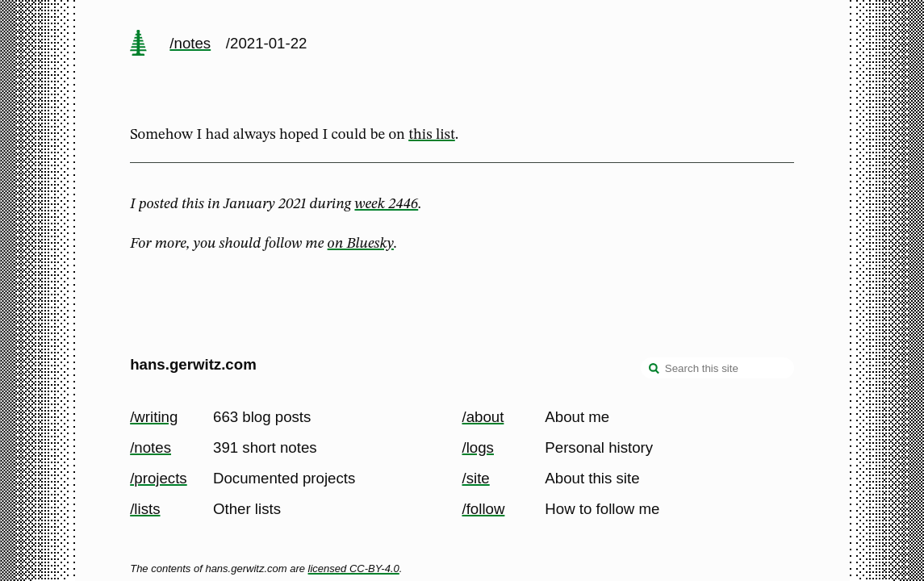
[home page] (139, 44)
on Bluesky (361, 244)
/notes (190, 43)
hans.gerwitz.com (193, 364)
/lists (145, 509)
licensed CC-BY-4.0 (354, 568)
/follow (484, 509)
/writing (154, 417)
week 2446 (386, 204)
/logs (478, 447)
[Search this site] (717, 368)
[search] (654, 370)
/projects (159, 478)
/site (476, 478)
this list (432, 135)
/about (483, 417)
